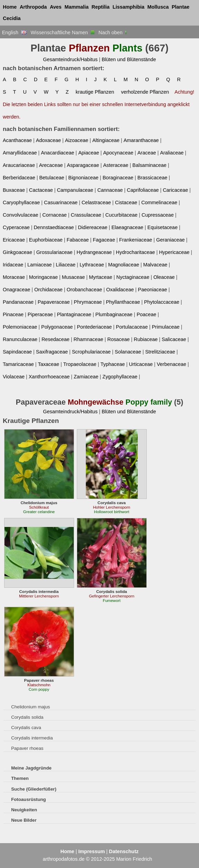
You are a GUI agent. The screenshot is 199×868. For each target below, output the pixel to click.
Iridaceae (13, 265)
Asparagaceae (83, 165)
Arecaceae (51, 165)
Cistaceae (126, 202)
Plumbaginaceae (114, 314)
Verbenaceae (171, 364)
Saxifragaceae (52, 352)
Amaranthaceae (141, 140)
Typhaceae (112, 364)
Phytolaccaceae (162, 302)
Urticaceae (141, 364)
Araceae (147, 153)
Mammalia (76, 7)
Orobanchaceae (84, 290)
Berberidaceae (19, 178)
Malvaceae (155, 265)
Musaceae (73, 277)
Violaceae (14, 377)
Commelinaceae (159, 202)
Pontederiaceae (94, 327)
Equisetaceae (162, 227)
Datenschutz (124, 851)
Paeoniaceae (153, 290)
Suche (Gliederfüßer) (34, 789)
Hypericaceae (174, 252)
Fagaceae (104, 240)
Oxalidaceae (120, 290)
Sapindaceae (17, 352)
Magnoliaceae (124, 265)
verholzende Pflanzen (145, 92)
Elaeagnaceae (127, 227)
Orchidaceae (48, 290)
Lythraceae (92, 265)
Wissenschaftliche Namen (62, 32)
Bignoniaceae (83, 178)
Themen (20, 778)
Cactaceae (41, 190)
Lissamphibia (128, 7)
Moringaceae (43, 277)
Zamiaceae (86, 377)
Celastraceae (96, 202)
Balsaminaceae (150, 165)
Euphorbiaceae (46, 240)
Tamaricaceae (18, 364)
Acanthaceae (17, 140)
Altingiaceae (106, 140)
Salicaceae (174, 339)
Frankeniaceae (135, 240)
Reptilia (101, 7)
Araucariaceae (19, 165)
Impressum (92, 851)
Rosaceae (119, 339)
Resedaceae (56, 339)
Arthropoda (33, 7)
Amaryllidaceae (20, 153)
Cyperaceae (16, 227)
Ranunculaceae (20, 339)
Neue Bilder (24, 820)
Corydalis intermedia (32, 738)
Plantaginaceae (74, 314)
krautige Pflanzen (95, 92)
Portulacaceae (132, 327)
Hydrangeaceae (94, 252)
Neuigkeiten (24, 810)
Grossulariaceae (55, 252)
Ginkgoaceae (17, 252)
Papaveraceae (54, 302)
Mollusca (158, 7)
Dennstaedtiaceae (54, 227)
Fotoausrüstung (28, 799)
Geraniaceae (170, 240)
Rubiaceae (146, 339)
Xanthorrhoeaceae (49, 377)
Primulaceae (166, 327)
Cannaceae (110, 190)
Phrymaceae (88, 302)
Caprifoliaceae (143, 190)
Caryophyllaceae (21, 202)
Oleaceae (164, 277)
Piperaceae (40, 314)
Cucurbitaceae (121, 215)
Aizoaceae (77, 140)
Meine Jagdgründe (31, 768)
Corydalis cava (26, 728)
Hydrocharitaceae (135, 252)
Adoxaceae (48, 140)
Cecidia (12, 18)
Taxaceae (48, 364)
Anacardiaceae (57, 153)
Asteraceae (116, 165)
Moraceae (14, 277)
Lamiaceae (39, 265)
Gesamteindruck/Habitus (70, 59)
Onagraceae (16, 290)
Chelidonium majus (30, 707)
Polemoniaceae (20, 327)
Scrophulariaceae (91, 352)
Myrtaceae (101, 277)
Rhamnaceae (89, 339)
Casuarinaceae (61, 202)
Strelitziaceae (160, 352)
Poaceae (147, 314)
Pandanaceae (18, 302)
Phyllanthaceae (123, 302)
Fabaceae (78, 240)
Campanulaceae (75, 190)
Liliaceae (66, 265)
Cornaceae (54, 215)
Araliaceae (172, 153)
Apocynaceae (118, 153)
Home (10, 7)
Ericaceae (14, 240)
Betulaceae (52, 178)
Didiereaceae (93, 227)
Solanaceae (128, 352)
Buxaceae (14, 190)
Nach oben (113, 32)
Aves (56, 7)
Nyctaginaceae (133, 277)
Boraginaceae (118, 178)
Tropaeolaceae (80, 364)
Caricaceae (175, 190)
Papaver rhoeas (27, 748)
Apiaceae (89, 153)
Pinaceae (13, 314)
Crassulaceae (86, 215)
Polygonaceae (57, 327)
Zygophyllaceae (120, 377)
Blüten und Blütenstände (129, 59)
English (14, 32)
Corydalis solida (27, 717)
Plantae (180, 7)
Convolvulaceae (21, 215)
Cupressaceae (158, 215)
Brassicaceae (152, 178)
